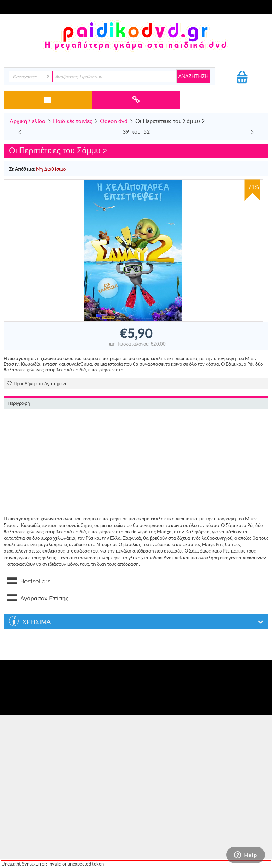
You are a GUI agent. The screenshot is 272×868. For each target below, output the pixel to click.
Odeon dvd (114, 121)
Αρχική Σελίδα (27, 121)
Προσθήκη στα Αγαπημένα (37, 384)
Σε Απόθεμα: (22, 169)
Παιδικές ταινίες (73, 121)
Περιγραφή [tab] (19, 403)
